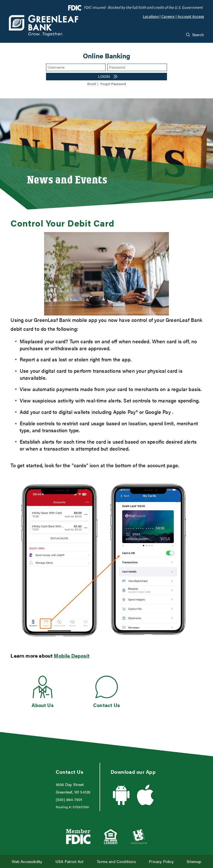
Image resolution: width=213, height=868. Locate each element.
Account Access (191, 16)
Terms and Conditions (116, 861)
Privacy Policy (161, 861)
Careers (168, 16)
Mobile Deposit (72, 656)
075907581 (81, 807)
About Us (42, 705)
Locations (151, 16)
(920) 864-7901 (69, 799)
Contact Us (106, 705)
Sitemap (194, 861)
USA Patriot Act (70, 861)
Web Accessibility (27, 861)
